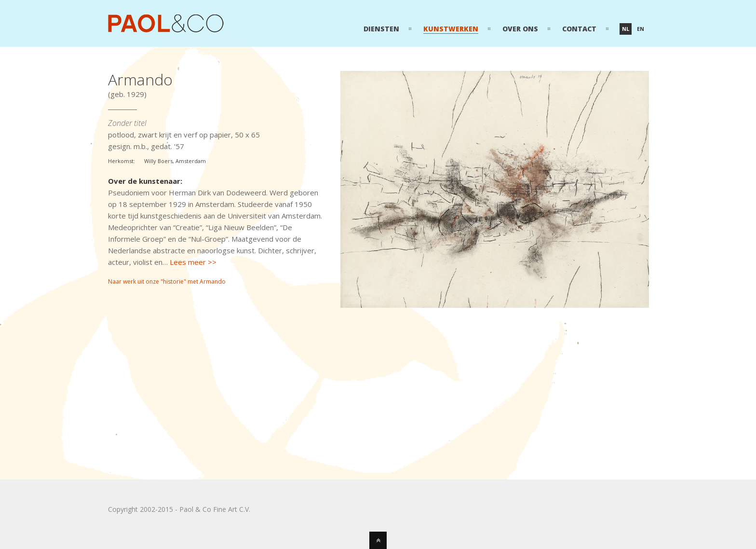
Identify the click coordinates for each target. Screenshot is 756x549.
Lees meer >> (193, 262)
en (641, 29)
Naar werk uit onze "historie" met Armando (167, 281)
